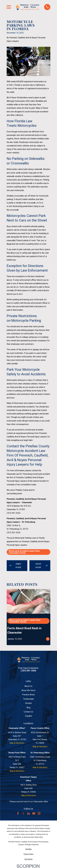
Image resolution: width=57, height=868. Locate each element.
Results (28, 703)
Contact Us (28, 712)
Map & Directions (17, 743)
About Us (28, 686)
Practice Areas (28, 695)
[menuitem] (28, 849)
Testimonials (28, 699)
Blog (28, 708)
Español (28, 716)
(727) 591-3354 (13, 513)
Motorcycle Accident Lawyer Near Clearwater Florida (24, 552)
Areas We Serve (28, 690)
